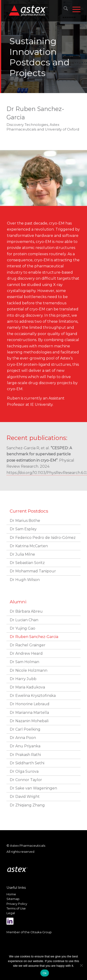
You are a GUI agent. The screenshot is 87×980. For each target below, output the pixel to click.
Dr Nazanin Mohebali (29, 721)
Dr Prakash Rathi (25, 755)
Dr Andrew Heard (26, 653)
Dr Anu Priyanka (25, 746)
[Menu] (74, 9)
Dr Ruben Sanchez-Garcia (34, 637)
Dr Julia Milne (22, 554)
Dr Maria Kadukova (27, 687)
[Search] (63, 9)
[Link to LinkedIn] (10, 921)
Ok (45, 973)
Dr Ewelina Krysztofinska (33, 696)
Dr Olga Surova (24, 771)
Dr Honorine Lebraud (30, 704)
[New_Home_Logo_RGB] (37, 10)
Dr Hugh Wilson (25, 580)
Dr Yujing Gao (23, 628)
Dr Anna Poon (23, 738)
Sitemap (13, 899)
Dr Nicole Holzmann (29, 670)
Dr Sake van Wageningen (33, 788)
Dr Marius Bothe (25, 521)
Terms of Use (16, 908)
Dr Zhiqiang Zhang (27, 805)
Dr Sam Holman (24, 662)
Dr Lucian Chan (24, 620)
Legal (11, 913)
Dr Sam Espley (23, 529)
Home (11, 894)
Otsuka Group (41, 932)
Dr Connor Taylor (26, 780)
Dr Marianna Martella (29, 713)
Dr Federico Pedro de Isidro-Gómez (43, 538)
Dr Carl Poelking (25, 729)
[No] (81, 965)
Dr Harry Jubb (23, 679)
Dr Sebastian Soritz (27, 563)
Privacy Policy (17, 904)
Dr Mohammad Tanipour (33, 571)
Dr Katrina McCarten (29, 546)
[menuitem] (63, 9)
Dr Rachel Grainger (28, 645)
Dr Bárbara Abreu (26, 611)
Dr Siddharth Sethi (27, 763)
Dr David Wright (25, 797)
